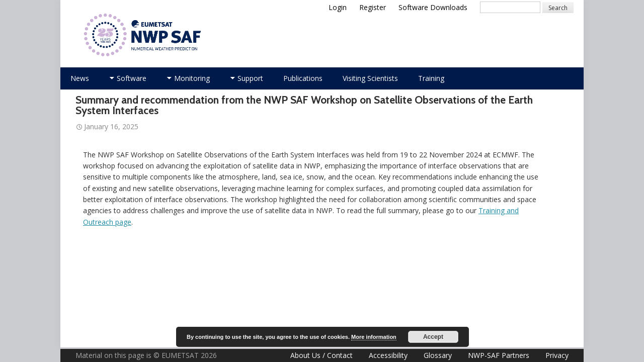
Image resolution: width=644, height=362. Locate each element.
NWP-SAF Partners (499, 355)
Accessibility (388, 355)
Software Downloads (433, 7)
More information (374, 337)
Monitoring (192, 78)
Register (373, 7)
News (80, 78)
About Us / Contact (321, 355)
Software (132, 78)
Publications (303, 78)
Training (431, 78)
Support (250, 78)
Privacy (557, 355)
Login (338, 7)
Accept (433, 337)
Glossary (438, 355)
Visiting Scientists (370, 78)
